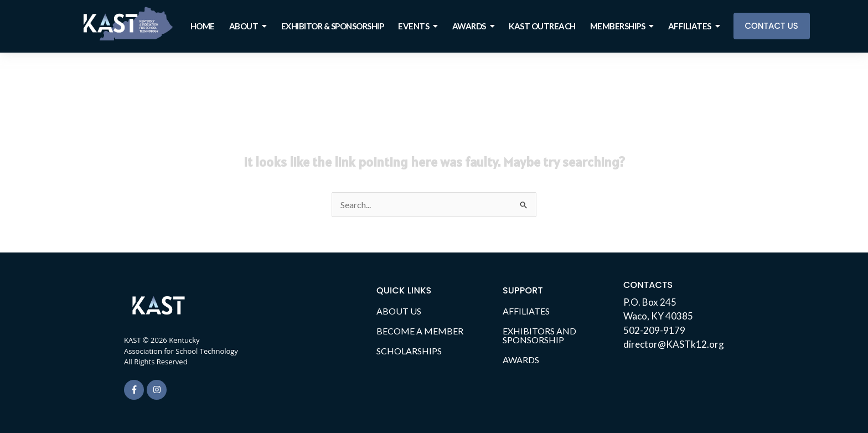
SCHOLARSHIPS (409, 351)
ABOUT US (399, 311)
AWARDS (521, 360)
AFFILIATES (526, 311)
